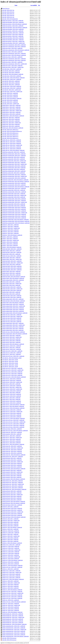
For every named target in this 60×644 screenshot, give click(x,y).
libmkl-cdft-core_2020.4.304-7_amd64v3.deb (12, 145)
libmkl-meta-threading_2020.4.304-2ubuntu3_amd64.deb (15, 28)
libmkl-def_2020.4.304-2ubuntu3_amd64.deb (12, 527)
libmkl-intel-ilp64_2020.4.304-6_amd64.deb (12, 266)
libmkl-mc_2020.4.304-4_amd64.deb (10, 541)
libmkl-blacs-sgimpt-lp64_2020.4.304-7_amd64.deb (14, 159)
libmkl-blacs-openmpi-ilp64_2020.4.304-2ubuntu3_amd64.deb (16, 223)
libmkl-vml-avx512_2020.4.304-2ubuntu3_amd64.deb (14, 377)
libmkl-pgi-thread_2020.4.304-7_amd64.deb (12, 493)
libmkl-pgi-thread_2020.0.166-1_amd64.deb (12, 491)
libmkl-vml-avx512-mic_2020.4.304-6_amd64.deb (13, 424)
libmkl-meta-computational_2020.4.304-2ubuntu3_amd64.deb (16, 50)
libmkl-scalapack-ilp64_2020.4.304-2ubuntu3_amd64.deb (15, 313)
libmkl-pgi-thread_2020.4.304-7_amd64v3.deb (12, 495)
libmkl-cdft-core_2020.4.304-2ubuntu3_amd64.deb (13, 150)
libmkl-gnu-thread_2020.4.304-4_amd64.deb (12, 467)
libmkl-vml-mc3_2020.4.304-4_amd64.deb (12, 403)
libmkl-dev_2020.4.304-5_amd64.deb (10, 233)
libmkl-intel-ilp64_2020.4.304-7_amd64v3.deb (12, 263)
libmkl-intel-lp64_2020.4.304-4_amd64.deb (12, 297)
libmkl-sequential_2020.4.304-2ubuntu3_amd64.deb (14, 479)
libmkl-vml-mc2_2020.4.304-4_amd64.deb (12, 396)
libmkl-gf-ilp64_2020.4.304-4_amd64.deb (11, 275)
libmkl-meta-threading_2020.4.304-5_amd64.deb (13, 22)
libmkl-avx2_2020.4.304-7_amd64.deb (11, 548)
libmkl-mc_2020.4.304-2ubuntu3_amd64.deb (12, 543)
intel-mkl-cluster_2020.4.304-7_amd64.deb (12, 88)
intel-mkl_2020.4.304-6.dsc (8, 15)
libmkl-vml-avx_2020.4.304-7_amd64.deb (11, 436)
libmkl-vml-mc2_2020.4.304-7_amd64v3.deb (12, 382)
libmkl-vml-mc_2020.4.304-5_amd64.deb (11, 398)
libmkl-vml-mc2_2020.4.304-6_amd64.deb (12, 379)
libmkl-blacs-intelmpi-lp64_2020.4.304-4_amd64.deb (14, 168)
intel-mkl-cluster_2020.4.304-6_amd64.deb (12, 86)
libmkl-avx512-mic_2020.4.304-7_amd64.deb (12, 591)
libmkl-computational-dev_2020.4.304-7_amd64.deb (14, 628)
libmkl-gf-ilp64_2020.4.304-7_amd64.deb (11, 258)
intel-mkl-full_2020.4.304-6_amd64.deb (11, 83)
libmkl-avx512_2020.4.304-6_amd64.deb (11, 574)
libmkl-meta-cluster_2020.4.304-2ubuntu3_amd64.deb (14, 55)
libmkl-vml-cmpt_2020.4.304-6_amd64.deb (12, 318)
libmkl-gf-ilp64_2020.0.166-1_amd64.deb (11, 251)
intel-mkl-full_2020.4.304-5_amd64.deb (11, 71)
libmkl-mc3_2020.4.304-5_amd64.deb (11, 562)
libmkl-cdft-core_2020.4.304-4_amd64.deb (12, 149)
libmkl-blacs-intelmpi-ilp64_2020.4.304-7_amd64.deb (14, 200)
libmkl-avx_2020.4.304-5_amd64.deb (10, 586)
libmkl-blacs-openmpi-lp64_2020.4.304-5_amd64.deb (14, 185)
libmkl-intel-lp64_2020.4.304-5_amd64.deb (12, 296)
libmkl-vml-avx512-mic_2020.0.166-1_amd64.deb (13, 356)
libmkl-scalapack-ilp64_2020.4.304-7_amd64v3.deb (14, 306)
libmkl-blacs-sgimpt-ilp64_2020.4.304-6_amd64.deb (14, 197)
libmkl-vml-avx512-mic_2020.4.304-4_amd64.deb (13, 427)
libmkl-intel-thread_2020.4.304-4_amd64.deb (12, 514)
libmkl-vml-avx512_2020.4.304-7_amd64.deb (12, 368)
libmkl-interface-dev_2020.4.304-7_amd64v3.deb (13, 484)
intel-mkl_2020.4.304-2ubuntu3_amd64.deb (12, 98)
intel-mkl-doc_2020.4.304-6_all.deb (10, 363)
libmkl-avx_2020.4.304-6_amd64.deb (10, 584)
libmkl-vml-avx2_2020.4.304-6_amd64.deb (12, 413)
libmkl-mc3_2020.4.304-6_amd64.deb (11, 559)
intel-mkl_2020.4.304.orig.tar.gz (9, 640)
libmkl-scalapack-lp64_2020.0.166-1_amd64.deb (13, 299)
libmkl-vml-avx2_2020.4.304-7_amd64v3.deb (12, 412)
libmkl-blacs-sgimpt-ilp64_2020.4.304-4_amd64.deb (14, 204)
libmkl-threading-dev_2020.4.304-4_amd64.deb (13, 623)
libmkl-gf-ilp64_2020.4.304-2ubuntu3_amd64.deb (13, 278)
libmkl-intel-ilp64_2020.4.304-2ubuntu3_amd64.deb (14, 277)
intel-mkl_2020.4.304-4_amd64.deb (10, 97)
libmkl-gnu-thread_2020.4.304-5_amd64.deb (12, 465)
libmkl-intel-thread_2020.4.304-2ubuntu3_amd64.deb (14, 517)
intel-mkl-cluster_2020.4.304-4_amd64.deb (12, 76)
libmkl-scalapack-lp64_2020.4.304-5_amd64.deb (13, 328)
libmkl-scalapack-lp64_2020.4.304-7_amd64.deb (13, 323)
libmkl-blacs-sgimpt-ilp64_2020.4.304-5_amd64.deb (14, 206)
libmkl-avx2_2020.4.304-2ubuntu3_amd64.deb (13, 560)
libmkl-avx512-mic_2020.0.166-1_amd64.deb (12, 567)
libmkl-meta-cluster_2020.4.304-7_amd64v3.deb (13, 67)
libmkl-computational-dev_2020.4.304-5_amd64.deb (14, 633)
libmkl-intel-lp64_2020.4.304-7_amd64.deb (12, 287)
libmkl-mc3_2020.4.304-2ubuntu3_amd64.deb (12, 565)
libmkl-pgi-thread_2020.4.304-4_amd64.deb (12, 500)
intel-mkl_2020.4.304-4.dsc (8, 12)
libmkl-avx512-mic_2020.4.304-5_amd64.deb (12, 597)
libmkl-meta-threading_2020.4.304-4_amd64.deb (13, 29)
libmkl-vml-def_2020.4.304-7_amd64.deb (11, 335)
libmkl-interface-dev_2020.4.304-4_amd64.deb (13, 488)
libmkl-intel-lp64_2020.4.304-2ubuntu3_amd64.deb (14, 301)
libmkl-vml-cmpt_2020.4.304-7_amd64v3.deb (12, 316)
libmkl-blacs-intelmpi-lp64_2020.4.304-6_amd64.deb (14, 166)
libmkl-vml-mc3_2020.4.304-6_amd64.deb (12, 391)
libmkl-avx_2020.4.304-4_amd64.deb (10, 588)
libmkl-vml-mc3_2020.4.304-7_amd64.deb (12, 386)
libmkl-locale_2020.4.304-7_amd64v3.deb (12, 123)
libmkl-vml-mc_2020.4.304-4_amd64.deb (11, 399)
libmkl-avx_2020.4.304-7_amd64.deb (10, 581)
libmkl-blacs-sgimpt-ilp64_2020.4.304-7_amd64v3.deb (14, 195)
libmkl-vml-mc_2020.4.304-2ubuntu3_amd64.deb (13, 406)
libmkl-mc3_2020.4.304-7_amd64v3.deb (11, 557)
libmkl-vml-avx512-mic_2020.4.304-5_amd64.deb (13, 425)
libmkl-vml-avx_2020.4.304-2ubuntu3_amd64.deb (13, 444)
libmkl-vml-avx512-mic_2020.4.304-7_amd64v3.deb (14, 422)
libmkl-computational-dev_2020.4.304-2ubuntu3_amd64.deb (16, 636)
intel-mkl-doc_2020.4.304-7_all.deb (10, 365)
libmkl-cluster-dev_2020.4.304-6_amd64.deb (12, 450)
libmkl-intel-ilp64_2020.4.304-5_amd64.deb (12, 270)
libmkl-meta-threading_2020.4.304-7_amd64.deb (13, 40)
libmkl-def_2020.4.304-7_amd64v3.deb (11, 520)
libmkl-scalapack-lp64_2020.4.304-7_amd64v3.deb (13, 325)
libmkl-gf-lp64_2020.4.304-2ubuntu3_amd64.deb (13, 303)
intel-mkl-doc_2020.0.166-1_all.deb (10, 367)
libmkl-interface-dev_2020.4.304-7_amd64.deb (13, 482)
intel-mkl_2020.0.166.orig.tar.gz (9, 638)
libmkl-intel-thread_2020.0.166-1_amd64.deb (12, 505)
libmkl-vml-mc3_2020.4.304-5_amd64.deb (12, 401)
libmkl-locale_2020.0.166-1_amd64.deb (11, 117)
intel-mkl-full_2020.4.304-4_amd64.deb (11, 72)
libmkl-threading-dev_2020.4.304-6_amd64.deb (13, 619)
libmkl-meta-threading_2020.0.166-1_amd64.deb (13, 33)
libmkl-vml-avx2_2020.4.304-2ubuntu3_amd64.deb (14, 418)
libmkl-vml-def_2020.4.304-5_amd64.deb (11, 342)
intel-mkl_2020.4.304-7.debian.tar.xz (10, 136)
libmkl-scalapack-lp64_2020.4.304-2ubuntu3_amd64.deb (15, 334)
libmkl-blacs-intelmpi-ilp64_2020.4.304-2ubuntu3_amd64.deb (16, 221)
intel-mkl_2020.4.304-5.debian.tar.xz (10, 135)
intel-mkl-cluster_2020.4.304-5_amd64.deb (12, 69)
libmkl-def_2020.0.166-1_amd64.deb (10, 507)
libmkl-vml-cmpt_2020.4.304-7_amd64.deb (12, 315)
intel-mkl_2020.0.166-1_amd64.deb (10, 93)
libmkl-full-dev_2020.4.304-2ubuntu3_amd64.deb (13, 116)
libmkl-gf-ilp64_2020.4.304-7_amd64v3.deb (12, 259)
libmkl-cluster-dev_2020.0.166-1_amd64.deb (12, 432)
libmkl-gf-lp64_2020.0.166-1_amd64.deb (11, 254)
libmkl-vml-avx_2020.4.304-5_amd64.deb (11, 441)
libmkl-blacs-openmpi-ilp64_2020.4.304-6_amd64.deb (14, 214)
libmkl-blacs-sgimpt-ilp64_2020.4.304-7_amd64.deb (14, 194)
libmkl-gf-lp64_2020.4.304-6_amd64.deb (11, 285)
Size (39, 5)
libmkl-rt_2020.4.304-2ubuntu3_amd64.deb (12, 247)
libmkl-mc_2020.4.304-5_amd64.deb (10, 540)
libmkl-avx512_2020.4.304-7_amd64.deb (11, 571)
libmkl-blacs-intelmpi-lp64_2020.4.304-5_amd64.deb (14, 171)
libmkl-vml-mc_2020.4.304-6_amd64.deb (11, 392)
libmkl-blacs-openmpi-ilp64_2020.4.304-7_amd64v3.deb (15, 213)
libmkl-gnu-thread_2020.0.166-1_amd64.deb (12, 429)
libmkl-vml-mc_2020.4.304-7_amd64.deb (11, 384)
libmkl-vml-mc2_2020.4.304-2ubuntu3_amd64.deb (13, 405)
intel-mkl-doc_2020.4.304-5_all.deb (10, 361)
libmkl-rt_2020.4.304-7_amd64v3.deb (11, 240)
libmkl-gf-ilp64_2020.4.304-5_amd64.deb (11, 271)
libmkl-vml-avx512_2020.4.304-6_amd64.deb (12, 372)
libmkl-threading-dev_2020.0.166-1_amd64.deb (13, 614)
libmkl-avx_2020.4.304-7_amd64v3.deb (11, 583)
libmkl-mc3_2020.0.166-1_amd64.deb (11, 531)
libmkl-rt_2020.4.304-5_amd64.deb (10, 244)
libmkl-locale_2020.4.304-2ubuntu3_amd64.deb (13, 128)
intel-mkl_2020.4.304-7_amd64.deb (10, 102)
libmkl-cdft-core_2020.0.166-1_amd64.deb (12, 140)
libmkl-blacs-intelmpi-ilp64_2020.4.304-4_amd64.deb (14, 207)
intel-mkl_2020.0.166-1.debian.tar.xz (10, 130)
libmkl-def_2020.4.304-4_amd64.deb (10, 526)
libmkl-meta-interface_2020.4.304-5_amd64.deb (13, 21)
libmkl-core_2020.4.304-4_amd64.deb (11, 609)
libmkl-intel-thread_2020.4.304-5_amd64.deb (12, 515)
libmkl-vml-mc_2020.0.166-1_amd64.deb (11, 348)
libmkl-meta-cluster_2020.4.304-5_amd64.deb (12, 48)
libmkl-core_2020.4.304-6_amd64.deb (11, 607)
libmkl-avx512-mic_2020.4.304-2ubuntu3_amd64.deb (14, 602)
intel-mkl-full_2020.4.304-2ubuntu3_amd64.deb (13, 74)
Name (16, 5)
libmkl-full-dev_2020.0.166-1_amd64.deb (11, 105)
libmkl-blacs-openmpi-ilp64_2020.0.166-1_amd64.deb (14, 192)
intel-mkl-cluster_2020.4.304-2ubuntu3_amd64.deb (13, 78)
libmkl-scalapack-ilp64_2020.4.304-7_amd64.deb (13, 304)
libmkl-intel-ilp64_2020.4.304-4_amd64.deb (12, 268)
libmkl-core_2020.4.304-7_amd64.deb (11, 604)
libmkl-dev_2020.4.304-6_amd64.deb (10, 230)
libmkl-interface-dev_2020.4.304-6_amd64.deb (13, 481)
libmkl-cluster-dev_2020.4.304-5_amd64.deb (12, 451)
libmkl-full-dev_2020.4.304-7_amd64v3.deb (12, 111)
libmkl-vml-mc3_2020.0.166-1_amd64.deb (12, 349)
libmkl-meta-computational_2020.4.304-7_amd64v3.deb (15, 64)
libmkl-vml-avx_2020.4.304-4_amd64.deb (11, 443)
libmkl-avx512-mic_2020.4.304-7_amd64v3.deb (13, 593)
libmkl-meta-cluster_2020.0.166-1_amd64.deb (12, 57)
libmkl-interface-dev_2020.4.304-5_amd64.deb (13, 486)
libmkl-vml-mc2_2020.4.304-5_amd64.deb (12, 394)
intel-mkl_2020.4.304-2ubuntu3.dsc (10, 19)
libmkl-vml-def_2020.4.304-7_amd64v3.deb (12, 337)
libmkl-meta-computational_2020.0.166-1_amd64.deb (14, 53)
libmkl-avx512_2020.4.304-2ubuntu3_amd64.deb (13, 579)
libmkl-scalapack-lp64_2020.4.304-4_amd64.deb (13, 330)
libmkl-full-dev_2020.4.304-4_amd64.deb (11, 114)
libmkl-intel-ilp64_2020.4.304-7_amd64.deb (12, 261)
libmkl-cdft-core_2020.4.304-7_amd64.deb (12, 142)
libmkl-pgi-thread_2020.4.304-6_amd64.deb (12, 496)
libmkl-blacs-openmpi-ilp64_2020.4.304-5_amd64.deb (14, 216)
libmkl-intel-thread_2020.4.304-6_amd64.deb (12, 508)
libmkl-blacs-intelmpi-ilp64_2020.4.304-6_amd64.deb (14, 199)
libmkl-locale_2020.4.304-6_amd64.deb (11, 119)
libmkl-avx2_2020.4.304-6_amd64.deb (11, 546)
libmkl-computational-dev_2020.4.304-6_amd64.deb (14, 631)
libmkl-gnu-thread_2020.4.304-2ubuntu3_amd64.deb (14, 469)
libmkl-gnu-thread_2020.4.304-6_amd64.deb (12, 463)
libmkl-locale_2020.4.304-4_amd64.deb (11, 124)
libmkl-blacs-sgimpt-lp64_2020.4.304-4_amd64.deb (14, 173)
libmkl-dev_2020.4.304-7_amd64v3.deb (11, 228)
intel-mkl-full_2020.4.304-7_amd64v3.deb (12, 90)
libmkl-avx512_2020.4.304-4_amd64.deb (11, 576)
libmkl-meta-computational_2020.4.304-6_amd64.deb (14, 60)
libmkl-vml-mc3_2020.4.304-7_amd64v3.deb (12, 389)
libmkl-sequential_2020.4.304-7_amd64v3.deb (12, 472)
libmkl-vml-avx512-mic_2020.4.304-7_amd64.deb (13, 420)
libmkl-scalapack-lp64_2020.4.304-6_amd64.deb (13, 327)
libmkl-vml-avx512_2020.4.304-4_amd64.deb (12, 375)
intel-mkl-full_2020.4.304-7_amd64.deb (11, 85)
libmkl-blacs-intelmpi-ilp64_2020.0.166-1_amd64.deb (14, 188)
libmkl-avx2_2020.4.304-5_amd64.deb (11, 552)
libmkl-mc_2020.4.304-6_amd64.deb (10, 538)
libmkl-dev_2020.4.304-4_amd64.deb (10, 232)
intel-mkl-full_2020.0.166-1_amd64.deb (11, 81)
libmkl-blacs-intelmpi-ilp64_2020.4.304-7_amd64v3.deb (15, 202)
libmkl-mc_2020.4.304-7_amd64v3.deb (11, 536)
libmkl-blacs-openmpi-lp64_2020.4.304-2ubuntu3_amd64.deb (16, 187)
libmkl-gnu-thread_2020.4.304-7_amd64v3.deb (13, 462)
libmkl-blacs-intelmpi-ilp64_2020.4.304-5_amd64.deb (14, 209)
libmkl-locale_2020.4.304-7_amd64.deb (11, 121)
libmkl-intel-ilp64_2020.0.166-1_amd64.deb (12, 249)
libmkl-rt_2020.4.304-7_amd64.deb (10, 239)
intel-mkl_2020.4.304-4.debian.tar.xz (10, 133)
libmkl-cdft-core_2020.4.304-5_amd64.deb (12, 147)
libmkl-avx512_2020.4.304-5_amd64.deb (11, 578)
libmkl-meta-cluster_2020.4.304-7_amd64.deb (12, 62)
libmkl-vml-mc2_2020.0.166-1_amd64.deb (12, 346)
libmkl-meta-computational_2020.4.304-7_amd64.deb (14, 59)
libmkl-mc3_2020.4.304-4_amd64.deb (11, 564)
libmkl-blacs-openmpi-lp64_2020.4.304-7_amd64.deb (14, 175)
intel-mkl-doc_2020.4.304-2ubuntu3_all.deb (12, 358)
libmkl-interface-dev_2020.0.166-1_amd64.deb (13, 456)
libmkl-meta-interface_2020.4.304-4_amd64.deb (13, 26)
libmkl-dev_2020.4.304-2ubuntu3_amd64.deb (12, 235)
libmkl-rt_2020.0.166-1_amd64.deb (10, 237)
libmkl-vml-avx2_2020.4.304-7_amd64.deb (12, 410)
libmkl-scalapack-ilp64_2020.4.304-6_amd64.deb (13, 308)
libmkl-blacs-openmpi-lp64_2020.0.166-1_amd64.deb (14, 156)
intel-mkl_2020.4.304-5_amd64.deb (10, 95)
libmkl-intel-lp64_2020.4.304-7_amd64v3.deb (12, 289)
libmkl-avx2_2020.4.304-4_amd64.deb (11, 553)
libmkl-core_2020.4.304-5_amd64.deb (11, 610)
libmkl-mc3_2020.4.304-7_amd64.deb (11, 555)
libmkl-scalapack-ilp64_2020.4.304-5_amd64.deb (13, 309)
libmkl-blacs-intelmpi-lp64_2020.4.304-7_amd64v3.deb (14, 164)
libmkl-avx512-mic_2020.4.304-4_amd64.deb (12, 598)
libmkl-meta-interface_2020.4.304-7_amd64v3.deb (13, 41)
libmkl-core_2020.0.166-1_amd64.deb (11, 600)
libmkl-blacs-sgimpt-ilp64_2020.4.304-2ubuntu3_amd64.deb (16, 220)
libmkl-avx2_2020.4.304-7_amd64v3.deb (11, 550)
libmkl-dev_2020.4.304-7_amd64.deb (10, 226)
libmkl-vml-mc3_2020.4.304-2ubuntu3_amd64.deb (13, 408)
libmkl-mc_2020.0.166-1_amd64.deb (10, 529)
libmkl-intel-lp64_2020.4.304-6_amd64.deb (12, 290)
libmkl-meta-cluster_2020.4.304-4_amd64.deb (12, 52)
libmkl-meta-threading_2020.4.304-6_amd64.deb (13, 38)
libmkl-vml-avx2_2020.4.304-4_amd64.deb (12, 417)
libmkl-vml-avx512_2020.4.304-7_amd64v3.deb (13, 370)
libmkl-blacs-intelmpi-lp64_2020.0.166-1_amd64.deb (14, 154)
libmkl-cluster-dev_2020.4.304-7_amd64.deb (12, 446)
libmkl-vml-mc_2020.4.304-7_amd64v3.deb (12, 387)
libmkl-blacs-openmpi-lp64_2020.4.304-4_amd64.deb (14, 183)
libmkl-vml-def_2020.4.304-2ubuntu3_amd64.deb (13, 344)
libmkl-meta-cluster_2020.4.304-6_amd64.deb (12, 66)
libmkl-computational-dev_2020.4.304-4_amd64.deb (14, 635)
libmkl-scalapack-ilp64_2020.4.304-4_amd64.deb (13, 311)
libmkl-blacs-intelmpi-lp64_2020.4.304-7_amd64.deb (14, 162)
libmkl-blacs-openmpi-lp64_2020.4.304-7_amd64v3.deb (15, 176)
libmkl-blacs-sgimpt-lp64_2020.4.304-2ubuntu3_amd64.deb (15, 180)
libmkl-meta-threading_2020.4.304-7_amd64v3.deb (14, 43)
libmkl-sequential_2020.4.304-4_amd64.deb (12, 477)
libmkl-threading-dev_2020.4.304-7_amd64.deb (13, 616)
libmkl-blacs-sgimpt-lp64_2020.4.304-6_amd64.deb (14, 157)
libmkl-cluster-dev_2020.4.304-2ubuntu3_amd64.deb (14, 455)
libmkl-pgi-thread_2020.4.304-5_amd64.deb (12, 498)
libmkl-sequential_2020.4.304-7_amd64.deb (12, 470)
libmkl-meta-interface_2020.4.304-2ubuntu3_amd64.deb (15, 24)
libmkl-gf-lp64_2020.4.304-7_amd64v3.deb (12, 284)
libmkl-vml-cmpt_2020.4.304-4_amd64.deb (12, 322)
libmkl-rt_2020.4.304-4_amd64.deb (10, 242)
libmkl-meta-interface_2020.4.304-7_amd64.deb (13, 36)
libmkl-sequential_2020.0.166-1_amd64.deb (12, 434)
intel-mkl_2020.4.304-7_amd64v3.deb (11, 104)
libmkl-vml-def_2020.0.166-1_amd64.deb (11, 273)
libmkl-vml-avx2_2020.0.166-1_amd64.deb (12, 353)
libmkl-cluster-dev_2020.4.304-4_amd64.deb (12, 453)
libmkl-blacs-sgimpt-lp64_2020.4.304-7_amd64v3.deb (14, 161)
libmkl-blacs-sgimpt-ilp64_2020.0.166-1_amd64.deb (14, 190)
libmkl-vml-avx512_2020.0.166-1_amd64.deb (12, 351)
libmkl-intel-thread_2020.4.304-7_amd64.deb (12, 510)
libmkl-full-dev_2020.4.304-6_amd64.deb (11, 109)
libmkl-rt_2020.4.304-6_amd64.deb (10, 245)
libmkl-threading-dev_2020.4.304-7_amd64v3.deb (13, 617)
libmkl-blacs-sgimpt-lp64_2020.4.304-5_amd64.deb (14, 169)
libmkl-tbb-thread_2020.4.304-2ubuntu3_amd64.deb (14, 503)
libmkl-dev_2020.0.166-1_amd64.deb (10, 225)
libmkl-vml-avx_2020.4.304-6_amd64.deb (11, 439)
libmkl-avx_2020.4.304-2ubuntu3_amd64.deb (12, 590)
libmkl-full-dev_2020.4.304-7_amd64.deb (11, 107)
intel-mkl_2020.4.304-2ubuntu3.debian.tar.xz (12, 131)
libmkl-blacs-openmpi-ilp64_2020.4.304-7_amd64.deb (14, 211)
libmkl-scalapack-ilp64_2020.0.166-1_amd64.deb (13, 280)
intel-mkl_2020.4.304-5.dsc (8, 14)
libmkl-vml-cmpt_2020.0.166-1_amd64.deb (12, 256)
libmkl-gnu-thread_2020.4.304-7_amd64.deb (12, 460)
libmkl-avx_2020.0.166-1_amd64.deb (10, 569)
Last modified (34, 5)
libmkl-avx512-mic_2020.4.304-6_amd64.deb (12, 595)
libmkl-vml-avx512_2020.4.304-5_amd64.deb (12, 373)
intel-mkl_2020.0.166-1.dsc (8, 17)
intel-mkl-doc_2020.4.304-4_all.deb (10, 360)
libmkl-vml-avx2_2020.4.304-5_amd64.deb (12, 415)
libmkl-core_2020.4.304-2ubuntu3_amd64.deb (12, 612)
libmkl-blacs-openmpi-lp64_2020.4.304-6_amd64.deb (14, 178)
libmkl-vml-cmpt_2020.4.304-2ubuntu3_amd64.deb (14, 332)
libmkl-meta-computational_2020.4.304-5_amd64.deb (14, 45)
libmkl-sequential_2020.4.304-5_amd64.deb (12, 476)
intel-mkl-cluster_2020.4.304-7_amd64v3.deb (12, 92)
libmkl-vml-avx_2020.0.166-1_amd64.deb (11, 354)
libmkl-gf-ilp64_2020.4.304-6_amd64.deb (11, 264)
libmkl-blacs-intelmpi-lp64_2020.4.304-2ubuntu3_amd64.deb (16, 181)
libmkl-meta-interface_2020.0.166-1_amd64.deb (13, 31)
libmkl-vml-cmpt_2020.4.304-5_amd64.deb (12, 320)
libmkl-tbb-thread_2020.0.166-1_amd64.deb (12, 458)
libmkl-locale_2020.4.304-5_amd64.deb (11, 126)
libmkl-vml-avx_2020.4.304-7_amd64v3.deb (12, 437)
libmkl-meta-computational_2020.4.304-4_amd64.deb (14, 47)
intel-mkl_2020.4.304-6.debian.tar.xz (10, 138)
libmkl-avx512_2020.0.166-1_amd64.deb (11, 545)
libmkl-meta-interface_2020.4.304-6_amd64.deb (13, 34)
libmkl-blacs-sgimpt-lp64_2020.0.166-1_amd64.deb (14, 152)
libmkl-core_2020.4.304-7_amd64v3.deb (11, 605)
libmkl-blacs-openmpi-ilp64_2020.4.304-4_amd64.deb (14, 218)
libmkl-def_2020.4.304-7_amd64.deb (10, 519)
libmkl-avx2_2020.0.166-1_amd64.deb (11, 533)
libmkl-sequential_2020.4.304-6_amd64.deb (12, 474)
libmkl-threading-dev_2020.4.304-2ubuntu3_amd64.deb (14, 624)
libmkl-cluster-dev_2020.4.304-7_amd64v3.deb (13, 448)
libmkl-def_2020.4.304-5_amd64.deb (10, 524)
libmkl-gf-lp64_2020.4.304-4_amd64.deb (11, 294)
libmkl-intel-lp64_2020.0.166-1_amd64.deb (12, 252)
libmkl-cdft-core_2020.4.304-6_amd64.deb (12, 143)
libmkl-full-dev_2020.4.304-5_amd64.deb (11, 112)
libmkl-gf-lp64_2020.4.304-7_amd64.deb (11, 282)
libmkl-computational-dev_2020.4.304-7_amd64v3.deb (14, 629)
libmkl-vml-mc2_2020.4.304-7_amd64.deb (12, 380)
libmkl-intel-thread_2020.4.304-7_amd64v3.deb (13, 512)
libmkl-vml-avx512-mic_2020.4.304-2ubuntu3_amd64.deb (15, 431)
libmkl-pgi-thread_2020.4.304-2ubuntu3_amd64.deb (14, 501)
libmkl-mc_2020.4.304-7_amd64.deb (10, 534)
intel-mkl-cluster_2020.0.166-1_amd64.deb (12, 79)
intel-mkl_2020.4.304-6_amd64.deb (10, 100)
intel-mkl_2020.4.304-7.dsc (8, 10)
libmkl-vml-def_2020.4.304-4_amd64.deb (11, 341)
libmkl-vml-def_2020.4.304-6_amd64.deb (11, 339)
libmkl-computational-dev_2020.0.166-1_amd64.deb (14, 626)
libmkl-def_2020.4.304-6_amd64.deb (10, 522)
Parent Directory (6, 8)
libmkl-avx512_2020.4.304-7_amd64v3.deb (12, 572)
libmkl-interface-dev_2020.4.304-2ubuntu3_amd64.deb (14, 489)
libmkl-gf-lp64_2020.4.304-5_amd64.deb (11, 292)
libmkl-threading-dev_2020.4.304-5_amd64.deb (13, 621)
